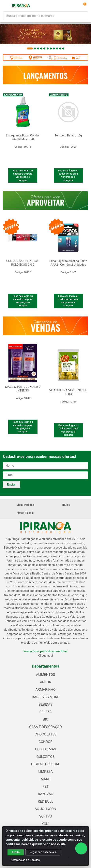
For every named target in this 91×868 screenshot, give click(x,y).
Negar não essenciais (43, 852)
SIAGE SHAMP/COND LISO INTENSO (23, 389)
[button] (30, 48)
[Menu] (7, 6)
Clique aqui (45, 656)
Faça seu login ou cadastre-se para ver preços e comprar (23, 175)
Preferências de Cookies (25, 860)
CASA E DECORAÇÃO (46, 727)
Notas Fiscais (25, 513)
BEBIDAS (46, 704)
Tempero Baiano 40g (68, 135)
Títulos (66, 505)
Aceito (16, 852)
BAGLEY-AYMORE (45, 697)
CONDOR (45, 742)
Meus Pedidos (25, 505)
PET (46, 787)
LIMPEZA (45, 772)
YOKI (45, 824)
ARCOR (45, 682)
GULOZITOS (45, 757)
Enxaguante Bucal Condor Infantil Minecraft (23, 137)
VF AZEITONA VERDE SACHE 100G (68, 392)
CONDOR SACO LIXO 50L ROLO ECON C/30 (23, 263)
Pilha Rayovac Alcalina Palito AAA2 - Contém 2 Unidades (68, 263)
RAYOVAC (45, 794)
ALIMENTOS (45, 675)
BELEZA (45, 712)
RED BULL (45, 801)
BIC (45, 719)
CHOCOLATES (45, 734)
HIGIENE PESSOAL (46, 764)
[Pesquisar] (86, 16)
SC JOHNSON (45, 809)
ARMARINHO (45, 690)
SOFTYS (46, 816)
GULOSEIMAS (45, 749)
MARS (45, 779)
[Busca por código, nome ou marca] (44, 16)
